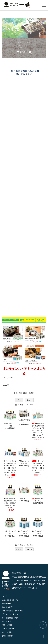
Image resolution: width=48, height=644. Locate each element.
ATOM (9, 625)
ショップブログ (8, 621)
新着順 (31, 393)
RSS (4, 625)
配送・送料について (10, 603)
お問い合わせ (7, 636)
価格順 (25, 393)
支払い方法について (10, 600)
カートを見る (7, 632)
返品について (7, 607)
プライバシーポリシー (11, 614)
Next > (29, 400)
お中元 (11, 378)
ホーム (6, 378)
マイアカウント (8, 629)
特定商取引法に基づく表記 (13, 611)
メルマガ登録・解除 (10, 618)
